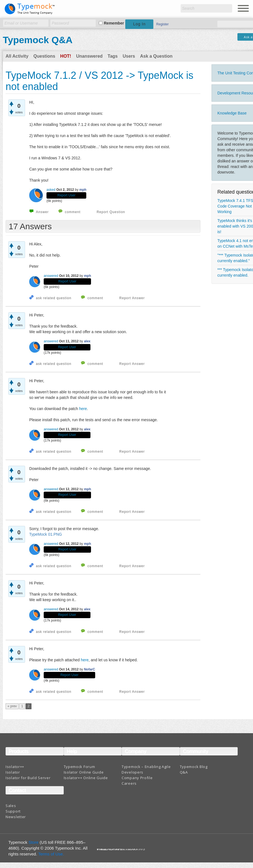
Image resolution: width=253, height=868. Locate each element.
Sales (11, 806)
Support (13, 811)
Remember (114, 23)
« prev (12, 706)
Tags (113, 56)
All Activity (17, 56)
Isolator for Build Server (28, 778)
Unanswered (89, 56)
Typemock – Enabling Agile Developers (146, 769)
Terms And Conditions (117, 850)
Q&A (184, 772)
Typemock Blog (194, 767)
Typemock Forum (79, 767)
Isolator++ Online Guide (86, 778)
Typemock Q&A (38, 40)
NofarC (90, 669)
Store (34, 842)
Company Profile (137, 778)
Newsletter (16, 817)
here (83, 409)
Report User (66, 195)
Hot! (66, 56)
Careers (129, 783)
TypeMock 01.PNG (46, 534)
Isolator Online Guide (84, 772)
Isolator (13, 772)
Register (162, 24)
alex (87, 341)
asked (51, 190)
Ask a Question (156, 56)
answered (51, 276)
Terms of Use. (51, 854)
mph (83, 190)
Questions (44, 56)
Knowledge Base (232, 113)
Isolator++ (15, 767)
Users (129, 56)
